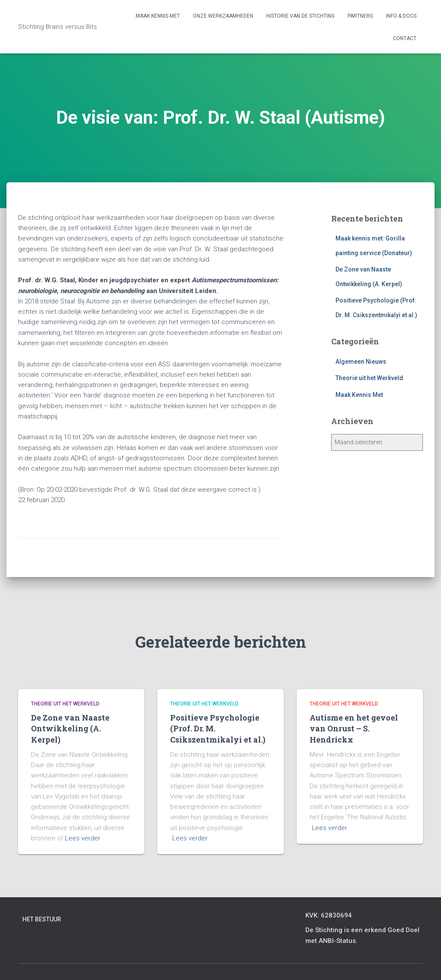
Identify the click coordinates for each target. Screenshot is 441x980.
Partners (360, 16)
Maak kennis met (158, 16)
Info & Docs (401, 16)
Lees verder (83, 838)
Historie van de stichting (300, 16)
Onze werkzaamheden (223, 16)
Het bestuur (42, 919)
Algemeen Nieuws (361, 362)
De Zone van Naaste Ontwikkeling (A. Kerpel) (70, 728)
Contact (405, 38)
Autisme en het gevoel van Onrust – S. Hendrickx (354, 728)
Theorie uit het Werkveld (369, 378)
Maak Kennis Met (359, 395)
